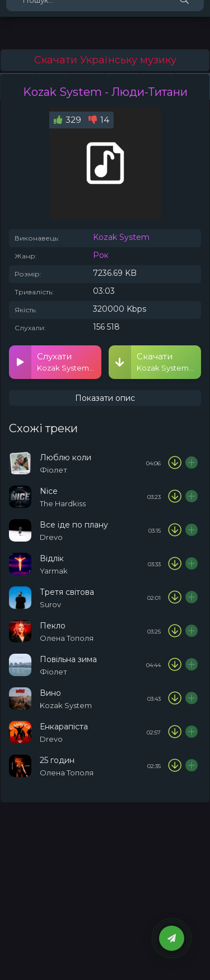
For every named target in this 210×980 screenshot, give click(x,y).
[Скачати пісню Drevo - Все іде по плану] (175, 530)
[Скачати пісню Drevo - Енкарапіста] (175, 732)
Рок (101, 255)
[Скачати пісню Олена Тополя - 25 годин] (175, 766)
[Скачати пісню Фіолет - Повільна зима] (175, 665)
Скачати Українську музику (105, 60)
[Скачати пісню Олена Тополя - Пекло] (175, 631)
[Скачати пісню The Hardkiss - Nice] (175, 497)
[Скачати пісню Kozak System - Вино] (175, 699)
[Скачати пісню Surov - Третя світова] (175, 598)
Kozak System (121, 237)
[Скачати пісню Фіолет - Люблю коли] (175, 463)
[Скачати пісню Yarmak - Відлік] (175, 564)
